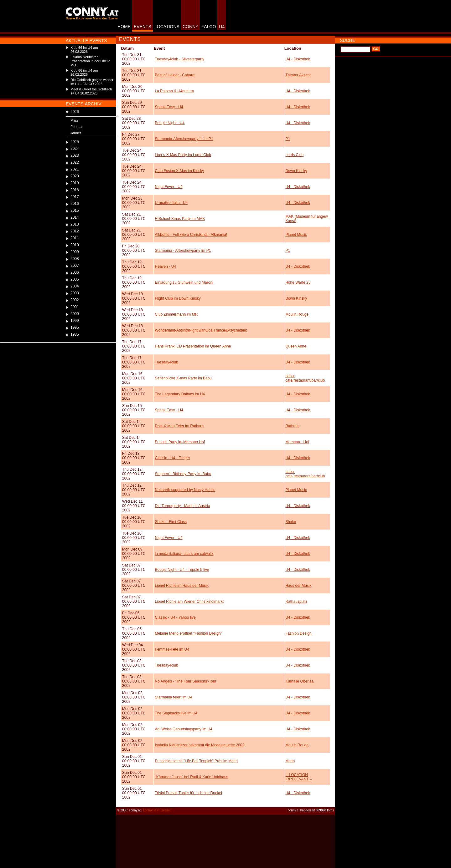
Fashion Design (298, 633)
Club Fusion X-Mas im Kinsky (180, 171)
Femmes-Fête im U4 (172, 649)
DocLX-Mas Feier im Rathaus (180, 426)
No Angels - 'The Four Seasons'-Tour (186, 681)
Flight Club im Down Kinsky (178, 298)
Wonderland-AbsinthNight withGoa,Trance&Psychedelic (201, 330)
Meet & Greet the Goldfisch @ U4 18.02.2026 (91, 91)
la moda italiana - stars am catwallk (184, 554)
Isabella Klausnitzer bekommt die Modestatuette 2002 (200, 745)
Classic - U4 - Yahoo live (175, 617)
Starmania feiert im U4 (174, 697)
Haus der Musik (298, 586)
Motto (290, 761)
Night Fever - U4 (169, 187)
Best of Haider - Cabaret (175, 75)
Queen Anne (296, 346)
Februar (77, 127)
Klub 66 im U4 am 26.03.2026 (84, 50)
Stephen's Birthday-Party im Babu (183, 474)
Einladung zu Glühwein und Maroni (184, 282)
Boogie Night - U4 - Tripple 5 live (182, 570)
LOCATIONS (167, 27)
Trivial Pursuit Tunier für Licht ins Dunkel (189, 793)
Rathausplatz (296, 602)
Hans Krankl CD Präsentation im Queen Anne (193, 346)
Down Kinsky (296, 171)
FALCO (209, 27)
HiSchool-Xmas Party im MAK (180, 219)
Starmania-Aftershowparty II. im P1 (184, 139)
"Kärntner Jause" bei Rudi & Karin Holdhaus (192, 777)
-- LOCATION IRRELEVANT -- (299, 777)
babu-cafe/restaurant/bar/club (305, 378)
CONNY (191, 27)
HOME (124, 27)
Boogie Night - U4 (170, 123)
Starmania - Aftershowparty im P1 (183, 251)
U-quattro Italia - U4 (171, 203)
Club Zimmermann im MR (176, 314)
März (74, 120)
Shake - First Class (171, 522)
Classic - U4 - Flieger (173, 458)
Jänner (76, 133)
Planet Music (296, 235)
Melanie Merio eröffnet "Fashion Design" (189, 633)
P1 (288, 139)
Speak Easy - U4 (169, 107)
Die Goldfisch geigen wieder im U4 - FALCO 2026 (92, 82)
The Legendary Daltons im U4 (180, 394)
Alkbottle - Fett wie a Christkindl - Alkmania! (191, 235)
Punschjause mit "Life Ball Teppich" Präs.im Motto (196, 761)
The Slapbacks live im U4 (176, 713)
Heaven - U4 (166, 266)
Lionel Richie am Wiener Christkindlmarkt (189, 602)
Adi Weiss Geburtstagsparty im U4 (184, 729)
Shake (291, 522)
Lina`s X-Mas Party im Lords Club (183, 155)
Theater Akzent (298, 75)
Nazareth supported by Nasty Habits (185, 490)
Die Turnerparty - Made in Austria (183, 506)
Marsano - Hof (297, 442)
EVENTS (143, 27)
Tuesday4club (167, 362)
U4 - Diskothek (298, 59)
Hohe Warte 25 (298, 282)
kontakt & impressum (158, 810)
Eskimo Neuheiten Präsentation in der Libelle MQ (90, 61)
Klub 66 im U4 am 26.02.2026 (84, 72)
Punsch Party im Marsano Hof (180, 442)
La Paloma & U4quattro (175, 91)
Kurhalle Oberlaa (299, 681)
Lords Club (294, 155)
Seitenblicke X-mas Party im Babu (183, 378)
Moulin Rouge (297, 314)
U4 (222, 27)
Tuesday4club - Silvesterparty (180, 59)
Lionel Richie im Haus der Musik (182, 586)
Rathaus (292, 426)
